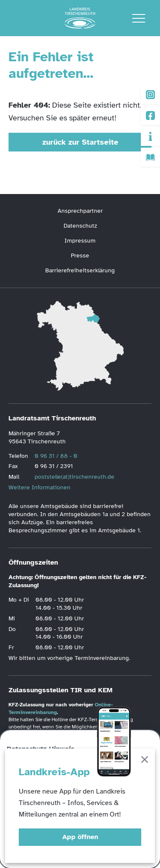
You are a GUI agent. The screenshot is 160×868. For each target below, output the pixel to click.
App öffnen (80, 837)
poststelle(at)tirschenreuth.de (74, 477)
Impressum (80, 241)
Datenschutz (80, 226)
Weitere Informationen (39, 487)
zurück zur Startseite (80, 142)
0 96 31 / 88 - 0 (56, 456)
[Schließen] (145, 761)
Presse (80, 256)
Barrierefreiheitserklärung (80, 270)
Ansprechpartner (80, 211)
